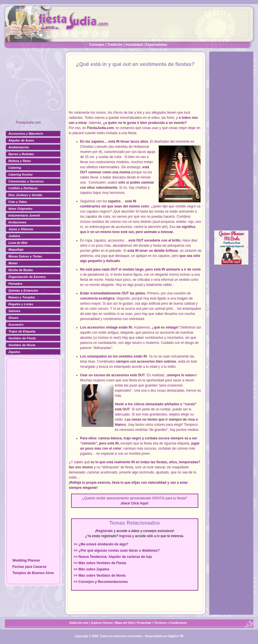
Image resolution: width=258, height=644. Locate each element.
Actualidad (134, 45)
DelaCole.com (79, 623)
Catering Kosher (21, 174)
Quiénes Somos (102, 623)
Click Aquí (139, 503)
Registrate (105, 531)
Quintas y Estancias (23, 290)
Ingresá (125, 536)
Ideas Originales (21, 209)
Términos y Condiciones (170, 623)
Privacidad (144, 623)
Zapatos (15, 352)
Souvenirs (16, 325)
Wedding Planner (26, 560)
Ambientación (19, 147)
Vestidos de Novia (22, 345)
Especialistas (156, 45)
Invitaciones (18, 222)
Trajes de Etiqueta (22, 331)
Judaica (14, 236)
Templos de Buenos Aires (33, 573)
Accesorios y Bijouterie (26, 134)
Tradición (115, 45)
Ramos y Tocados (22, 297)
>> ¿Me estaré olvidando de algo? (101, 544)
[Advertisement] (33, 87)
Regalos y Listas (21, 304)
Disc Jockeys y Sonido (25, 195)
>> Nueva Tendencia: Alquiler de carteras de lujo (113, 557)
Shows (14, 318)
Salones (15, 311)
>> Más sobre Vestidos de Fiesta (100, 563)
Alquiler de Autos (21, 140)
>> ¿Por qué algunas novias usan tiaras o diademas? (117, 550)
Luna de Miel (18, 243)
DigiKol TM (176, 636)
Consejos (97, 45)
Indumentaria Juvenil (24, 215)
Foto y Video (18, 202)
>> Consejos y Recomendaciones (101, 582)
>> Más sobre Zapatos (92, 569)
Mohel (13, 263)
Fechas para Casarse (29, 567)
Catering (15, 168)
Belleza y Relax (20, 161)
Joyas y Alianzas (21, 229)
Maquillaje (16, 250)
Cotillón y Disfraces (23, 188)
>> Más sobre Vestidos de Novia (100, 576)
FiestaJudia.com (29, 122)
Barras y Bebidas (21, 154)
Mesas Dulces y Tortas (25, 256)
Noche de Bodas (21, 270)
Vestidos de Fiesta (22, 338)
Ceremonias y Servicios (26, 181)
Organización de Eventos (27, 277)
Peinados (16, 284)
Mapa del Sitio (124, 623)
